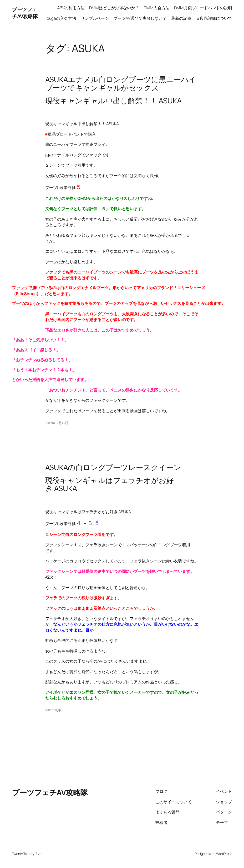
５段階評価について (214, 18)
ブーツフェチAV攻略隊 (25, 13)
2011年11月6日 (56, 710)
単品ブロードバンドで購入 (72, 134)
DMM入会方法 (157, 8)
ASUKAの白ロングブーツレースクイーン (113, 467)
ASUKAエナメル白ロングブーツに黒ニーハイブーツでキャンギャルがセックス (121, 83)
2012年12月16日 (57, 423)
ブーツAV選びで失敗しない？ (140, 18)
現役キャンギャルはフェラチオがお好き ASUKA (88, 511)
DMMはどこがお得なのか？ (114, 8)
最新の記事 (181, 18)
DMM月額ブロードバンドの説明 (203, 8)
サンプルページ (95, 18)
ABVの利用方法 (71, 8)
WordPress (224, 854)
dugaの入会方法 (61, 18)
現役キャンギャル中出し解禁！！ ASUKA (82, 124)
